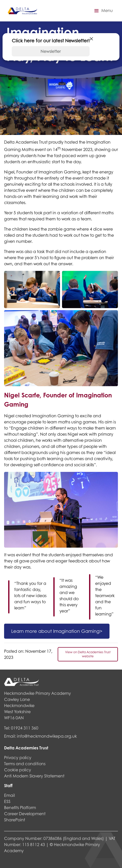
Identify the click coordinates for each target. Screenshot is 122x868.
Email (9, 795)
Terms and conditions (25, 764)
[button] (103, 11)
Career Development (25, 814)
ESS (7, 801)
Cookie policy (18, 770)
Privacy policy (18, 757)
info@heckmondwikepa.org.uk (47, 736)
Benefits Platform (20, 807)
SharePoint (15, 820)
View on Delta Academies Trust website (88, 654)
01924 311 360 (25, 728)
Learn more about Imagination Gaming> (57, 631)
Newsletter (51, 51)
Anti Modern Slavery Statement (34, 776)
